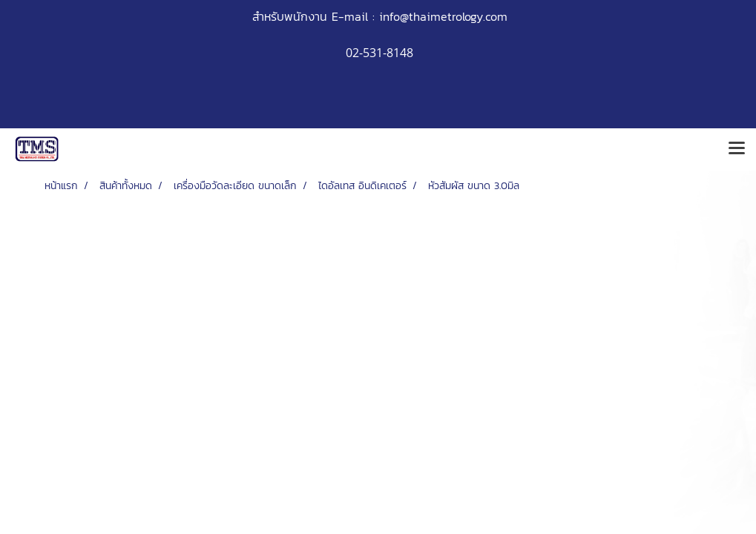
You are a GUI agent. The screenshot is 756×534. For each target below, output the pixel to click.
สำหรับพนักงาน (290, 16)
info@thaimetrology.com (443, 16)
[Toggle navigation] (737, 149)
